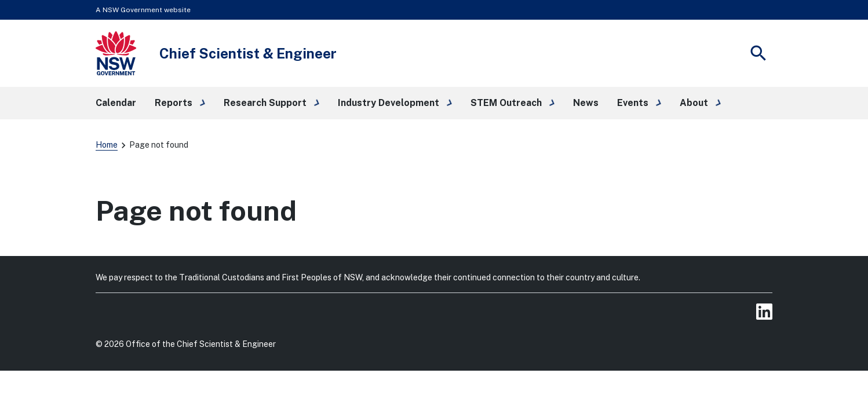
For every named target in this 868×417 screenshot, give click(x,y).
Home (107, 145)
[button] (180, 103)
